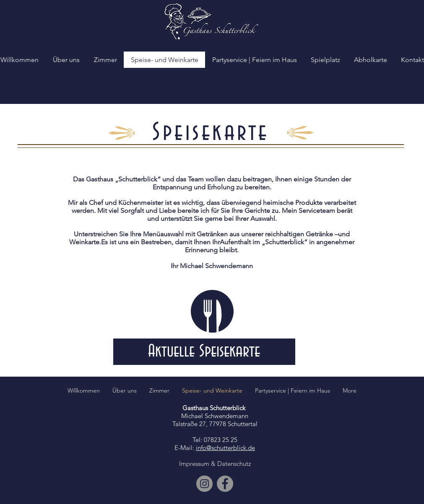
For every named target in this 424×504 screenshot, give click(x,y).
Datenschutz (234, 464)
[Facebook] (225, 484)
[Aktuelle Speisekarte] (204, 352)
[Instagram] (204, 484)
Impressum (194, 464)
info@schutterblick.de (225, 448)
